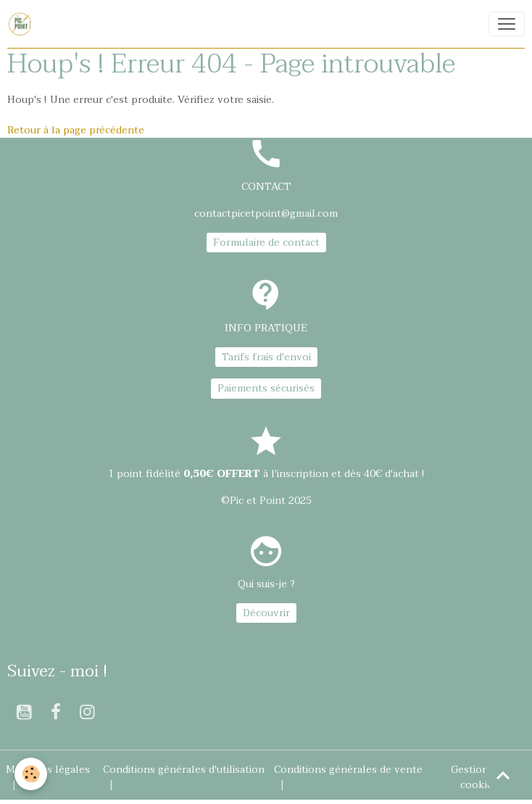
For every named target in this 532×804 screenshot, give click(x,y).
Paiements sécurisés (266, 388)
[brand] (22, 24)
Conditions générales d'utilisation (184, 770)
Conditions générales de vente (348, 770)
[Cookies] (31, 774)
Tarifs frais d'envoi (266, 357)
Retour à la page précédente (76, 130)
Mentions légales (48, 770)
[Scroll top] (503, 775)
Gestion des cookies (479, 777)
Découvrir (266, 613)
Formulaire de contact (266, 243)
